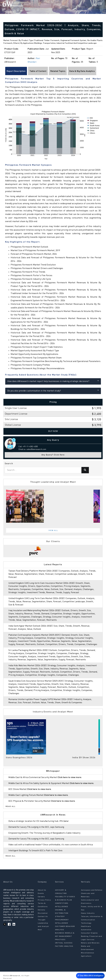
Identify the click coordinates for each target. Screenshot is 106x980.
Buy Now (53, 431)
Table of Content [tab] (38, 71)
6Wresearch (15, 976)
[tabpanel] (53, 506)
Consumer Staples (89, 933)
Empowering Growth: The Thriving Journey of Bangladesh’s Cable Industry (44, 833)
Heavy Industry (88, 913)
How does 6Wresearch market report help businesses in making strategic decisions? (53, 381)
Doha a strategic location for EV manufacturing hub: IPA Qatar (39, 821)
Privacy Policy (44, 900)
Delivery (42, 910)
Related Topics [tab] (58, 71)
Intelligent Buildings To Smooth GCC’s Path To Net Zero (35, 851)
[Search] (95, 4)
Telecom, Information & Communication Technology (92, 920)
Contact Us (43, 917)
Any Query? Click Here (53, 455)
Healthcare (86, 926)
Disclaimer (43, 913)
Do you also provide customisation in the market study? (53, 391)
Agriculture (86, 956)
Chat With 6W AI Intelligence (90, 975)
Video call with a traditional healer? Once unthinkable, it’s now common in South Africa (51, 845)
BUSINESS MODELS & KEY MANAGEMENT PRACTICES (65, 936)
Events (41, 893)
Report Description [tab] (16, 71)
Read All (11, 807)
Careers (41, 897)
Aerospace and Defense (92, 890)
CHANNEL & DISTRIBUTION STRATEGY (62, 913)
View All (53, 531)
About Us (42, 890)
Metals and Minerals (90, 943)
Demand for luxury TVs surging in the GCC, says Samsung (36, 827)
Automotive (86, 930)
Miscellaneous (88, 953)
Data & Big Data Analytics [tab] (82, 71)
